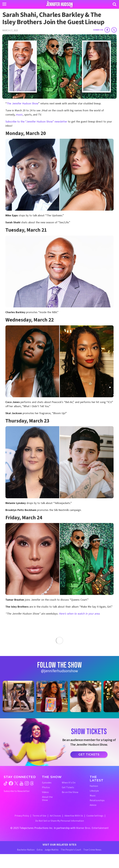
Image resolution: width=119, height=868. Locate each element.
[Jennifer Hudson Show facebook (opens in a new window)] (11, 783)
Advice (93, 805)
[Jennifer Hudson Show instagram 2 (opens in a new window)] (52, 696)
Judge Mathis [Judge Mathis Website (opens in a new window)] (52, 850)
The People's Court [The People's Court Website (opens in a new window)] (71, 850)
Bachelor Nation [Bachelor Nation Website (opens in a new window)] (26, 850)
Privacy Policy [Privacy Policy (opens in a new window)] (22, 816)
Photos (46, 788)
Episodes (47, 783)
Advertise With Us (74, 816)
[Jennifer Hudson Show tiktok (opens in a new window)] (6, 783)
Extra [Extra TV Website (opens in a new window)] (40, 850)
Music (93, 796)
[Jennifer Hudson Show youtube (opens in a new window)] (21, 783)
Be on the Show (70, 792)
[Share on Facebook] (107, 30)
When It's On (69, 783)
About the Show (47, 799)
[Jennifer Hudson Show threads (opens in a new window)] (32, 783)
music (19, 115)
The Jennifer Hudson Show (22, 104)
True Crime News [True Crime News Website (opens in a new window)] (92, 850)
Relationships (97, 800)
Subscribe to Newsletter (17, 791)
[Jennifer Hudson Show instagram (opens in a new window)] (27, 783)
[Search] (115, 4)
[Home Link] (60, 4)
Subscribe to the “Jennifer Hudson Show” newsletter (36, 122)
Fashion (94, 786)
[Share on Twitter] (114, 30)
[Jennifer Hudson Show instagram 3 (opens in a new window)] (86, 696)
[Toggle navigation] (4, 4)
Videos (45, 792)
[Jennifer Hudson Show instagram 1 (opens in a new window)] (18, 696)
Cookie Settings (95, 816)
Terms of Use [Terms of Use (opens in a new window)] (39, 816)
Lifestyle (94, 791)
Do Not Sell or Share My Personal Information (60, 821)
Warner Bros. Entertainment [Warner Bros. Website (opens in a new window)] (92, 828)
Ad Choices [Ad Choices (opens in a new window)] (55, 816)
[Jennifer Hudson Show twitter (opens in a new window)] (16, 783)
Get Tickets (89, 754)
